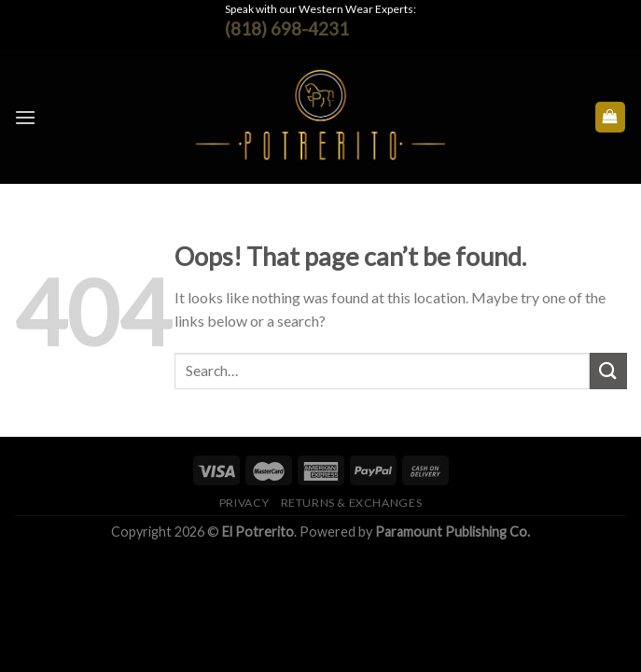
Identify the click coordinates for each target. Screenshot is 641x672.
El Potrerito (258, 532)
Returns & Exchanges (352, 503)
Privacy (244, 503)
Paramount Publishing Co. (453, 532)
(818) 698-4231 (287, 28)
